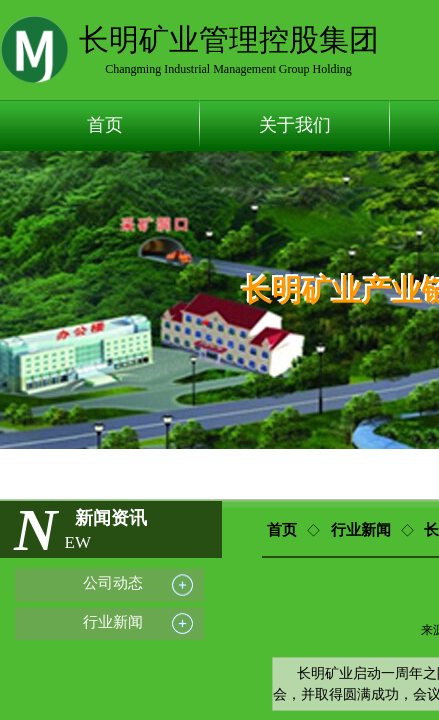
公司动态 (113, 582)
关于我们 (295, 125)
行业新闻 (361, 530)
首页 (105, 125)
